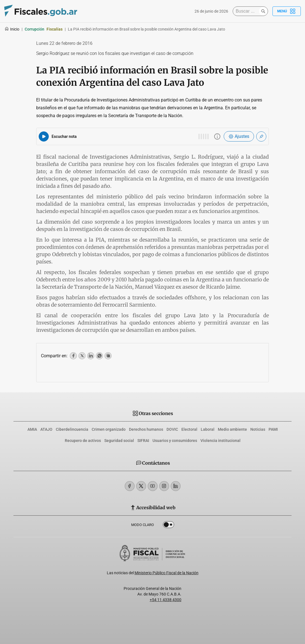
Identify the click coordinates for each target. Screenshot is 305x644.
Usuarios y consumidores (175, 441)
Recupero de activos (83, 441)
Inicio (12, 29)
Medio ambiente (232, 429)
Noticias (258, 429)
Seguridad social (119, 441)
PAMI (273, 429)
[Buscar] (247, 11)
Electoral (189, 429)
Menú (287, 11)
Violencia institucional (220, 441)
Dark (168, 526)
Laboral (208, 429)
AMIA (32, 429)
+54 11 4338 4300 (166, 600)
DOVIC (172, 429)
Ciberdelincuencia (72, 429)
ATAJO (46, 429)
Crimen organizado (109, 429)
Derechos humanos (146, 429)
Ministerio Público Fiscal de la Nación (167, 573)
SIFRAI (143, 441)
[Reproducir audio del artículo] (44, 136)
